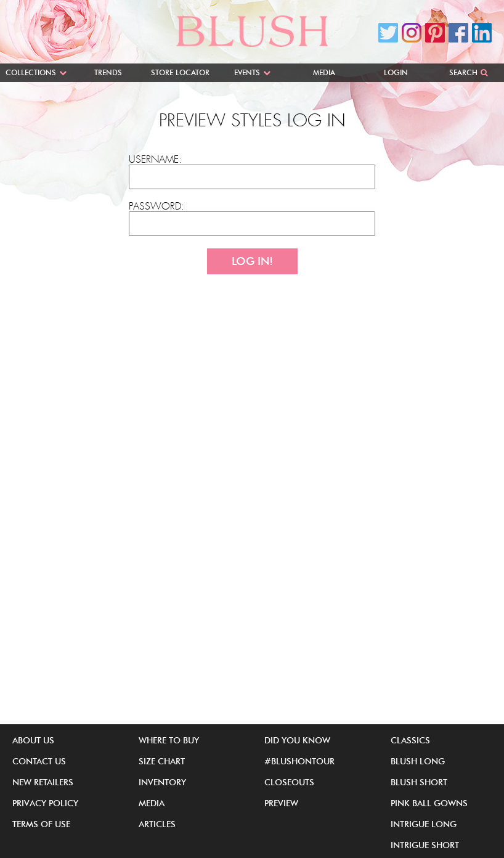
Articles (157, 824)
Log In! (252, 261)
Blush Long (418, 761)
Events (247, 72)
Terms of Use (41, 824)
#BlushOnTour (299, 761)
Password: (156, 206)
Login (396, 72)
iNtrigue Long (424, 824)
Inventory (162, 782)
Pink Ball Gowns (429, 803)
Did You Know (297, 740)
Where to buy (169, 740)
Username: (155, 160)
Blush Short (419, 782)
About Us (33, 740)
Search (463, 72)
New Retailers (43, 782)
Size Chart (162, 761)
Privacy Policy (45, 803)
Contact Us (39, 761)
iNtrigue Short (425, 845)
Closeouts (289, 782)
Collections (31, 72)
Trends (108, 72)
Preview (281, 803)
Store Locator (180, 72)
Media (324, 72)
